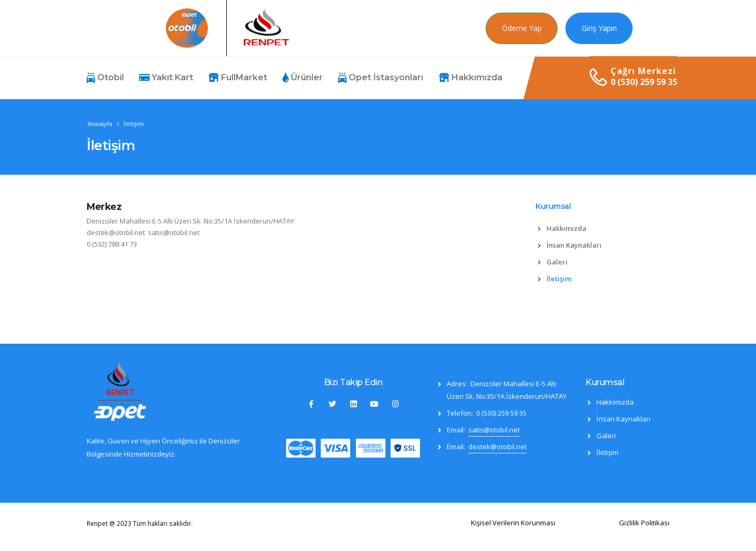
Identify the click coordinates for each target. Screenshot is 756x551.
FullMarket (238, 77)
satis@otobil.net (174, 232)
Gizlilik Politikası (644, 523)
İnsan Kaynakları (574, 245)
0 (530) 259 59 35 (644, 82)
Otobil (105, 78)
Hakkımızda (471, 77)
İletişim (559, 279)
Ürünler (303, 77)
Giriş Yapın (599, 28)
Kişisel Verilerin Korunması (513, 523)
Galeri (557, 262)
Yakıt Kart (166, 77)
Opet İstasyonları (381, 78)
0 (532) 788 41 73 (112, 244)
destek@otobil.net (116, 232)
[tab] (602, 211)
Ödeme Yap (522, 28)
